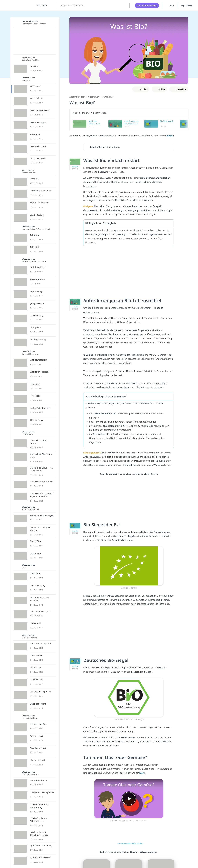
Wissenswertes (95, 97)
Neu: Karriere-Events (147, 5)
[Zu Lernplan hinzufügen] (141, 89)
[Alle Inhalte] (41, 6)
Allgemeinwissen (77, 97)
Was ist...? (109, 97)
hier (142, 773)
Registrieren (187, 5)
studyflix (18, 5)
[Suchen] (126, 6)
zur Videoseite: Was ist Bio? (129, 843)
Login (170, 5)
